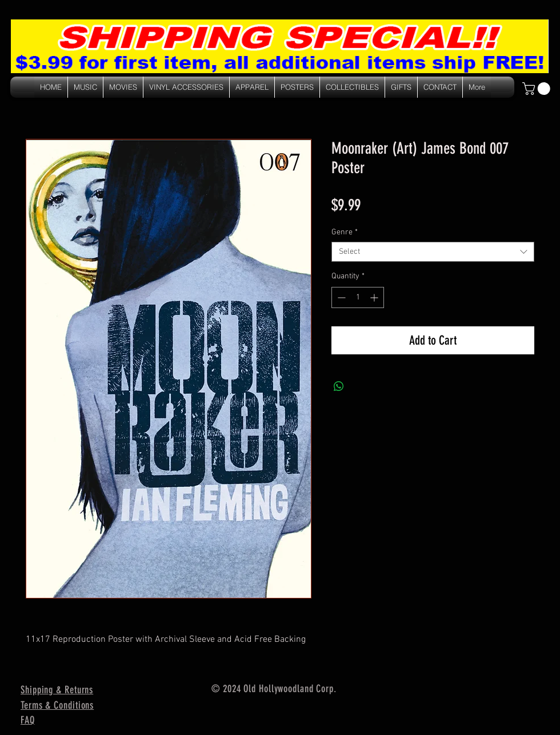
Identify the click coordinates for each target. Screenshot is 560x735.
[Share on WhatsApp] (339, 386)
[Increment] (375, 297)
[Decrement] (340, 297)
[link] (538, 89)
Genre (345, 232)
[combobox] (433, 252)
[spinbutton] (358, 297)
